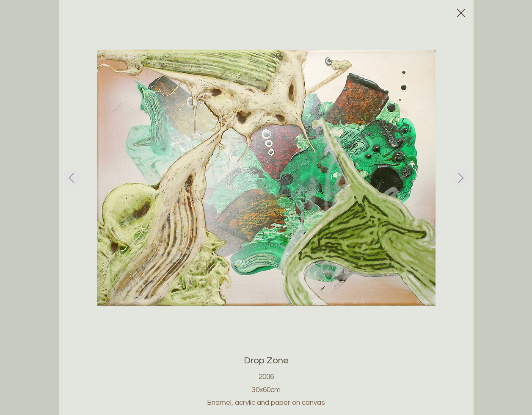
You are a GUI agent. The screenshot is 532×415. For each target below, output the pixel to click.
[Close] (461, 13)
